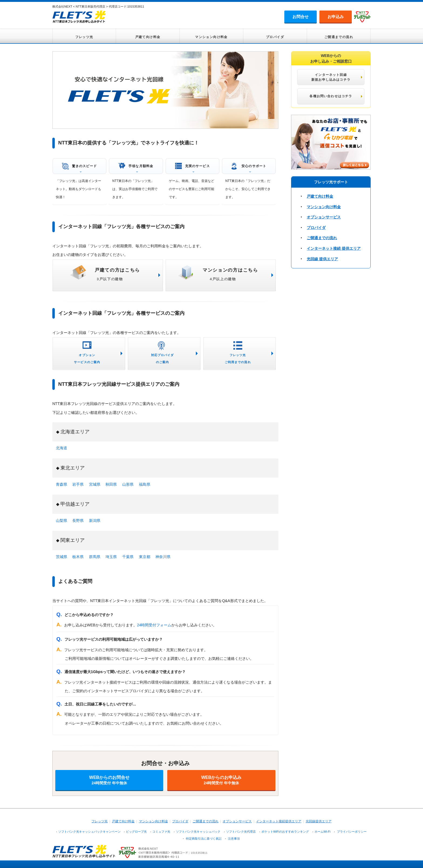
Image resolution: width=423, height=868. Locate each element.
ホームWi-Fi (323, 832)
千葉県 (128, 557)
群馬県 (95, 557)
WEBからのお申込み (221, 780)
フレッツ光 (84, 37)
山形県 (128, 484)
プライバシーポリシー (352, 832)
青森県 (62, 484)
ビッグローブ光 (136, 832)
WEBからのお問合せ (109, 780)
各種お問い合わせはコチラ (331, 96)
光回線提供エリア (319, 821)
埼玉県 (111, 557)
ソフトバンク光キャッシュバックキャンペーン (89, 832)
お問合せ (301, 17)
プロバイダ (275, 37)
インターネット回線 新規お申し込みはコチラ (331, 77)
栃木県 (78, 557)
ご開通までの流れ (339, 37)
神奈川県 (163, 557)
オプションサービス (324, 217)
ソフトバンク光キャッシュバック (198, 832)
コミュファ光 (161, 832)
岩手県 (78, 484)
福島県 (145, 484)
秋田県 (111, 484)
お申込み (336, 17)
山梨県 (62, 521)
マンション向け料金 (211, 37)
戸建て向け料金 (148, 37)
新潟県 (95, 521)
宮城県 (95, 484)
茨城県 (62, 557)
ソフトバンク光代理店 (241, 832)
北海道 (62, 448)
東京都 (145, 557)
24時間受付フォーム (154, 625)
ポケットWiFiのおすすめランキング (285, 832)
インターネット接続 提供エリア (334, 248)
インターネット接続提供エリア (279, 821)
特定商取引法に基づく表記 (204, 839)
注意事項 (234, 839)
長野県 (78, 521)
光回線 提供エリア (322, 259)
